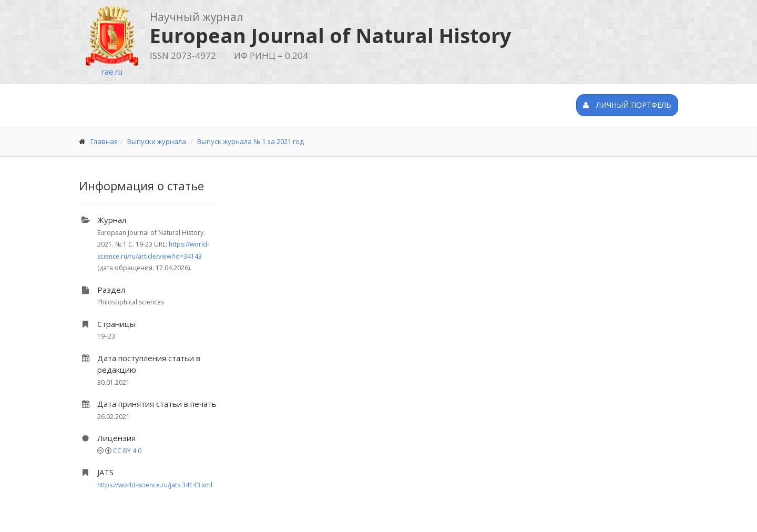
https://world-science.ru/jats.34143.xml (155, 485)
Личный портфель (627, 105)
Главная (104, 141)
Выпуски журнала (157, 141)
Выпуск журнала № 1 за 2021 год (250, 141)
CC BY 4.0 (127, 451)
